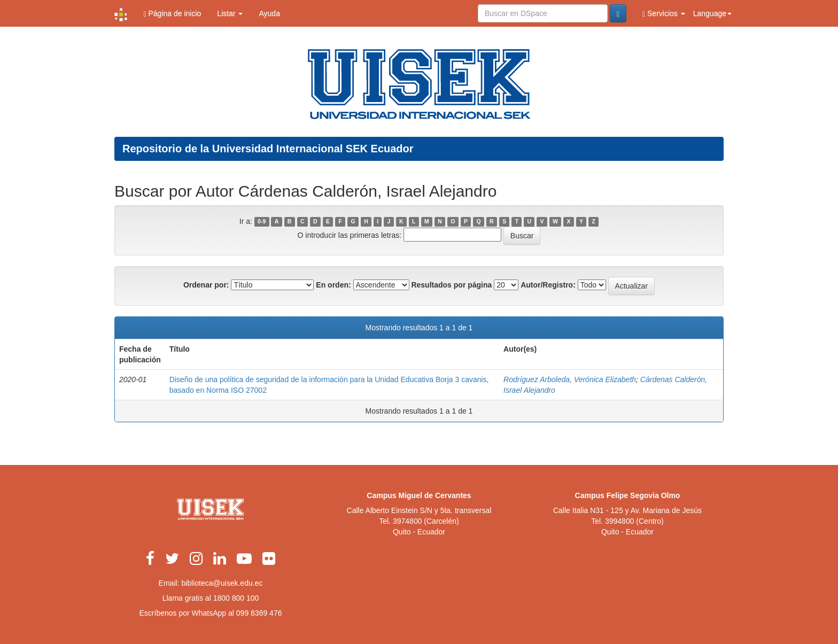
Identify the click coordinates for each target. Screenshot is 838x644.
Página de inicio (172, 14)
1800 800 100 (236, 598)
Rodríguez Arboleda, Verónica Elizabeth (570, 379)
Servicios (664, 14)
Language (712, 13)
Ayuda (269, 13)
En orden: (333, 285)
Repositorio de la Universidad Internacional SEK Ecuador (268, 149)
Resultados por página (451, 285)
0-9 (262, 222)
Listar (230, 13)
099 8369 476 (259, 613)
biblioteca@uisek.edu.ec (222, 583)
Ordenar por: (206, 285)
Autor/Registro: (548, 285)
